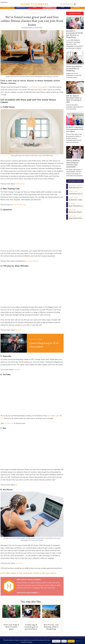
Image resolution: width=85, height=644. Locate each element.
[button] (13, 7)
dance (50, 416)
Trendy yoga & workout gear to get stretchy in (31, 627)
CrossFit (30, 87)
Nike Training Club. (20, 205)
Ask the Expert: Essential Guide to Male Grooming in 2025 (74, 99)
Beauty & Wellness (32, 13)
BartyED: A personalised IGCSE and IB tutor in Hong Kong (74, 34)
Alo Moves (19, 563)
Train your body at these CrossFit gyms (11, 627)
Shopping (31, 622)
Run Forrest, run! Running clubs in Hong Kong (51, 627)
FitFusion (18, 330)
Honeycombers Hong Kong (34, 4)
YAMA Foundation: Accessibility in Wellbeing (74, 69)
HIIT (2, 418)
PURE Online (20, 184)
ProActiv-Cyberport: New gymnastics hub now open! (75, 129)
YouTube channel (32, 261)
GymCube (17, 370)
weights (57, 416)
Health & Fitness (36, 339)
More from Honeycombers (28, 593)
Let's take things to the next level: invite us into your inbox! (28, 573)
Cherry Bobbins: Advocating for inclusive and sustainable (73, 164)
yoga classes (38, 87)
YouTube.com (9, 423)
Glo (16, 485)
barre (47, 87)
